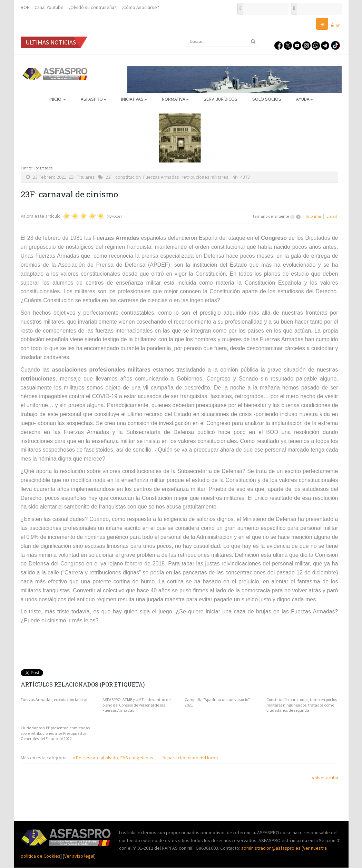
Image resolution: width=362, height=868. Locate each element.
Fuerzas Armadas (161, 177)
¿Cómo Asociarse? (140, 7)
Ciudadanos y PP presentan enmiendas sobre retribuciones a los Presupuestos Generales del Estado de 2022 (55, 733)
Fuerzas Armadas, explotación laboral (54, 699)
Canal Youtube (49, 7)
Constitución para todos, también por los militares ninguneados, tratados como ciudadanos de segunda (302, 705)
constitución (128, 177)
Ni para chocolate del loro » (190, 758)
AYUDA (305, 99)
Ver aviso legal (79, 856)
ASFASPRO (94, 99)
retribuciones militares (205, 177)
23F (109, 177)
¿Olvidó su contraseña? (92, 7)
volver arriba (325, 778)
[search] (223, 41)
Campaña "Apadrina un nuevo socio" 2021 (217, 702)
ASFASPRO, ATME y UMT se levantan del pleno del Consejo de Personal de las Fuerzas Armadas (137, 705)
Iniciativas (134, 99)
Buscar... (187, 36)
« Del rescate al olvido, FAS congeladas (114, 758)
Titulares (86, 177)
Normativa (175, 99)
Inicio (58, 99)
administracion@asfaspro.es (271, 848)
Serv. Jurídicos (221, 99)
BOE (25, 7)
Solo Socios (267, 99)
